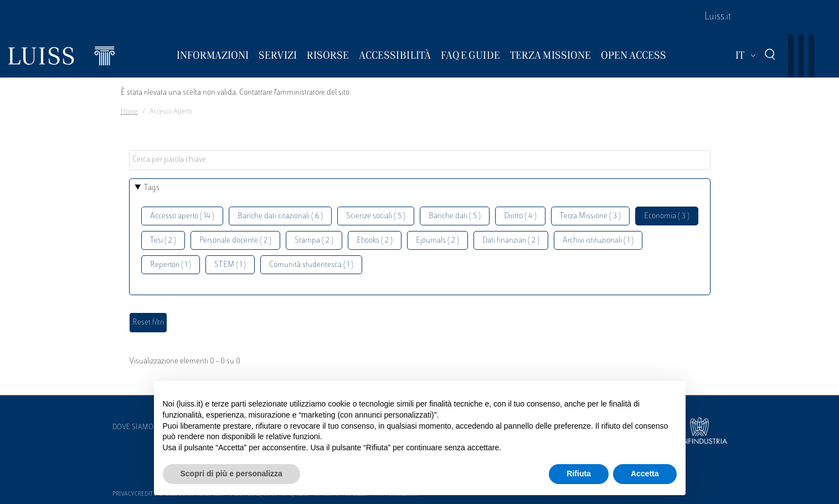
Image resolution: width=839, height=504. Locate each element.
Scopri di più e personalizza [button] (231, 474)
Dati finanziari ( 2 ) (511, 241)
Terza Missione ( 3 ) (590, 216)
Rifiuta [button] (579, 474)
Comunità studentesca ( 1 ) (311, 265)
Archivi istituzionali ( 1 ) (598, 241)
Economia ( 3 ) (667, 216)
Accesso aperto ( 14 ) (182, 216)
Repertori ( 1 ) (171, 265)
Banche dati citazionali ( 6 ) (280, 216)
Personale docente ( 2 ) (235, 241)
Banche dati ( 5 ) (455, 216)
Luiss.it (718, 17)
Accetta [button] (645, 474)
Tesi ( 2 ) (163, 241)
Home (129, 112)
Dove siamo (133, 428)
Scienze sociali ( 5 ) (376, 216)
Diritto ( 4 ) (520, 216)
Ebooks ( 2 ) (375, 241)
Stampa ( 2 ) (314, 241)
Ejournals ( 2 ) (437, 241)
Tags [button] (152, 188)
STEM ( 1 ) (230, 265)
